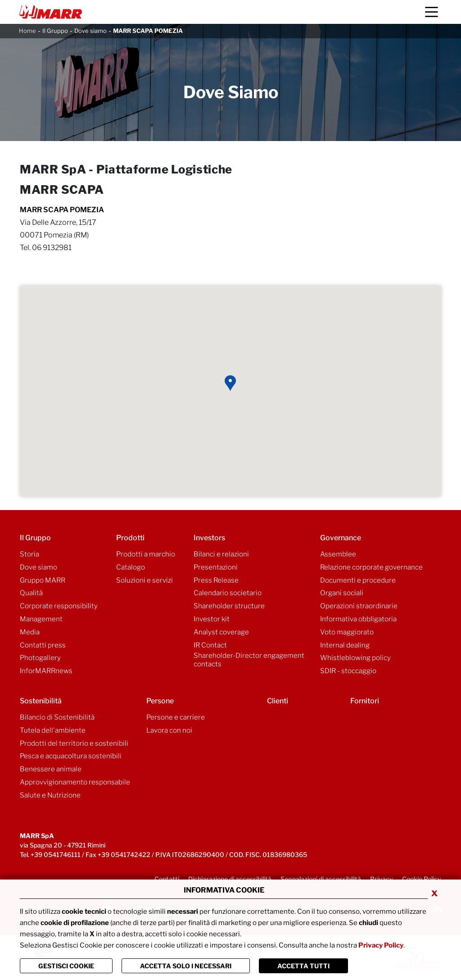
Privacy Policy (381, 945)
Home (27, 31)
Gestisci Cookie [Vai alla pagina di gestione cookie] (66, 966)
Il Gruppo (55, 31)
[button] (230, 383)
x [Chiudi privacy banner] (434, 893)
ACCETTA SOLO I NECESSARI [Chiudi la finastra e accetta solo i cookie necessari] (186, 966)
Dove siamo (90, 31)
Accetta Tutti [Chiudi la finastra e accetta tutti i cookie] (303, 966)
